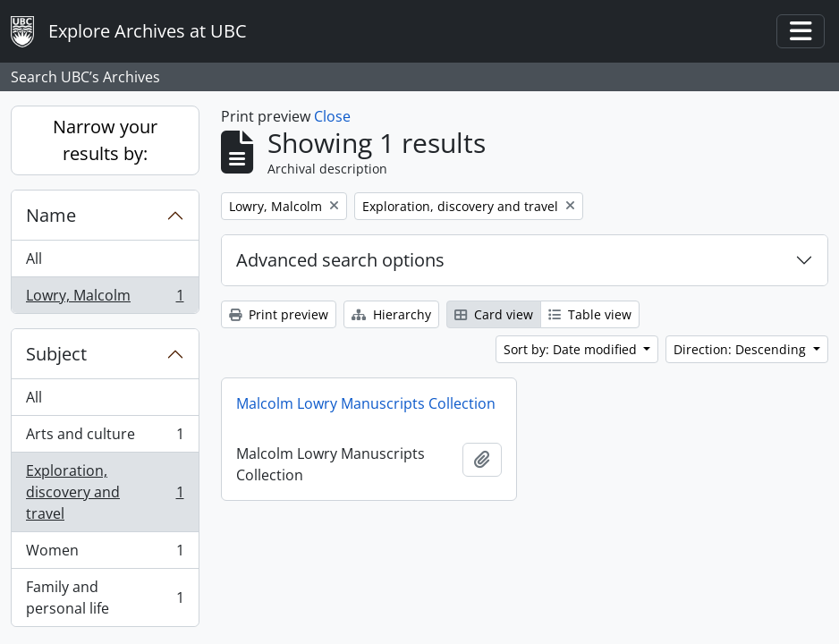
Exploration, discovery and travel (105, 492)
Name (51, 215)
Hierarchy (391, 314)
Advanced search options (340, 260)
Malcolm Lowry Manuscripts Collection (366, 403)
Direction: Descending (742, 349)
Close (332, 116)
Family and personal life (105, 597)
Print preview (279, 314)
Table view (590, 314)
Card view (494, 314)
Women (105, 554)
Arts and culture (105, 438)
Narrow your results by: (105, 140)
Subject (56, 354)
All (34, 258)
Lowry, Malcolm (105, 299)
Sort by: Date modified (572, 349)
